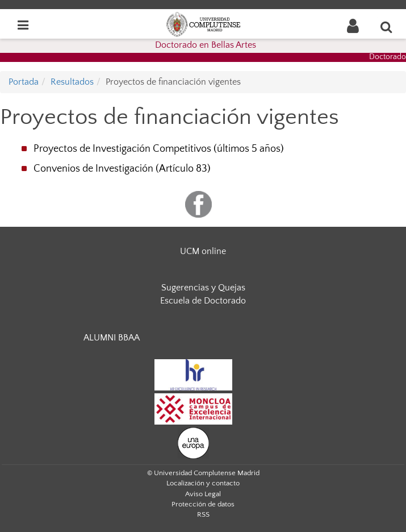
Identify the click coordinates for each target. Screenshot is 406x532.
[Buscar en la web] (387, 27)
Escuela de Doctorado (203, 301)
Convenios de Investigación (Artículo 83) (122, 169)
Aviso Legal (203, 494)
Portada (24, 82)
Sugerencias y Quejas (203, 288)
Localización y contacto (203, 483)
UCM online (203, 251)
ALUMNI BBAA (112, 338)
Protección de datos (203, 504)
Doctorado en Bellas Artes (206, 45)
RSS (203, 514)
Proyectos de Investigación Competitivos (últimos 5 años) (159, 149)
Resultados (72, 82)
